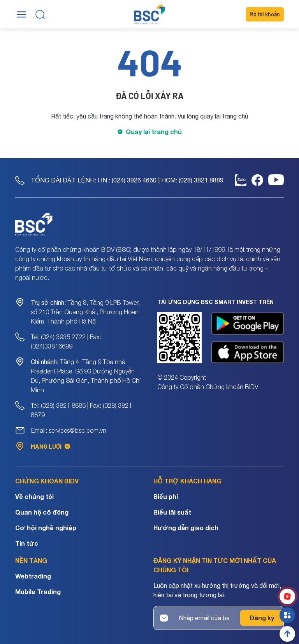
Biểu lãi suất (172, 512)
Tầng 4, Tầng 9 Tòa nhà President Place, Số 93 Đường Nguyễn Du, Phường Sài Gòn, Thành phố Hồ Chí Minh (86, 376)
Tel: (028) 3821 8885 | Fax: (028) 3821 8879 (81, 410)
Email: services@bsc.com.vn (69, 430)
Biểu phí (166, 496)
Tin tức (27, 543)
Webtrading (33, 576)
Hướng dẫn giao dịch (186, 528)
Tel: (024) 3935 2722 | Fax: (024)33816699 (66, 341)
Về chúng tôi (34, 496)
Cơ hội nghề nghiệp (46, 528)
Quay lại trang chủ (154, 132)
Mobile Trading (38, 592)
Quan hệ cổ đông (42, 512)
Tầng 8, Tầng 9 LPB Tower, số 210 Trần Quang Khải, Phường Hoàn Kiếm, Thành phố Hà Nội (85, 312)
